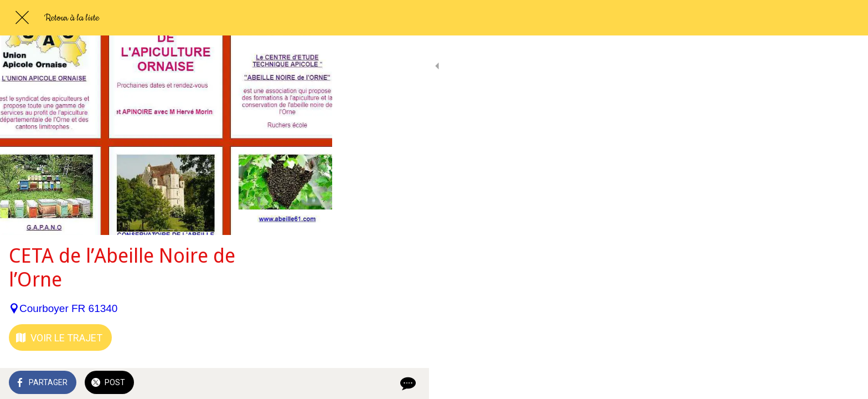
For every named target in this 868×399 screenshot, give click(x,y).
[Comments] (310, 383)
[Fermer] (22, 18)
